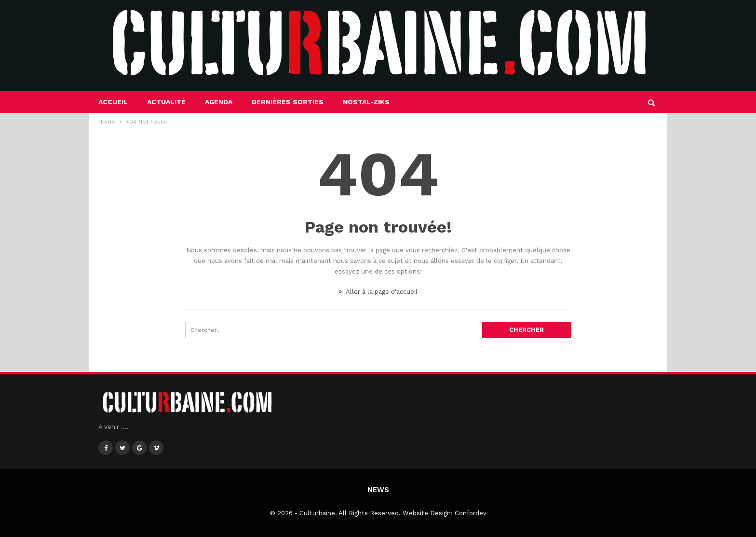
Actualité (166, 102)
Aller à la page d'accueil (378, 292)
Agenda (219, 102)
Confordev (471, 513)
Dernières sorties (288, 102)
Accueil (113, 102)
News (378, 490)
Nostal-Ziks (366, 102)
